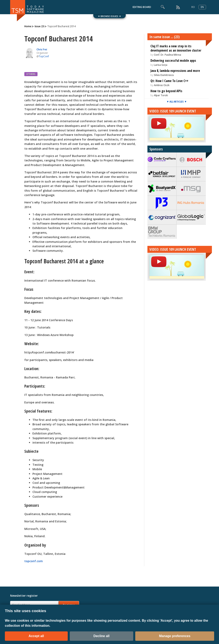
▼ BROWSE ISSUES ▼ (110, 16)
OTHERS (31, 74)
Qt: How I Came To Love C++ (169, 81)
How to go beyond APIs (166, 91)
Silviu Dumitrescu (164, 75)
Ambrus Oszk (162, 85)
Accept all (36, 636)
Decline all (101, 636)
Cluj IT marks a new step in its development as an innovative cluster (176, 48)
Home (28, 26)
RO (193, 7)
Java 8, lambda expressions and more (175, 71)
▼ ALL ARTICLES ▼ (177, 102)
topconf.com (34, 561)
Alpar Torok (161, 95)
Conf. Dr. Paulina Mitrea (167, 55)
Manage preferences (175, 636)
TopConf (44, 56)
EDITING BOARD (142, 7)
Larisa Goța (161, 65)
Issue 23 (39, 26)
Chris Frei (42, 49)
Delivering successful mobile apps (173, 61)
